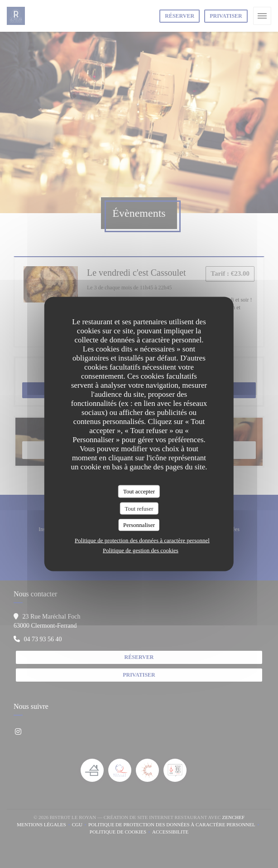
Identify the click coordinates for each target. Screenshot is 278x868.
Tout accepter (139, 491)
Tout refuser (139, 508)
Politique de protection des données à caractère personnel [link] (142, 540)
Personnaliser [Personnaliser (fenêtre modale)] (139, 525)
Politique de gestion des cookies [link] (141, 550)
